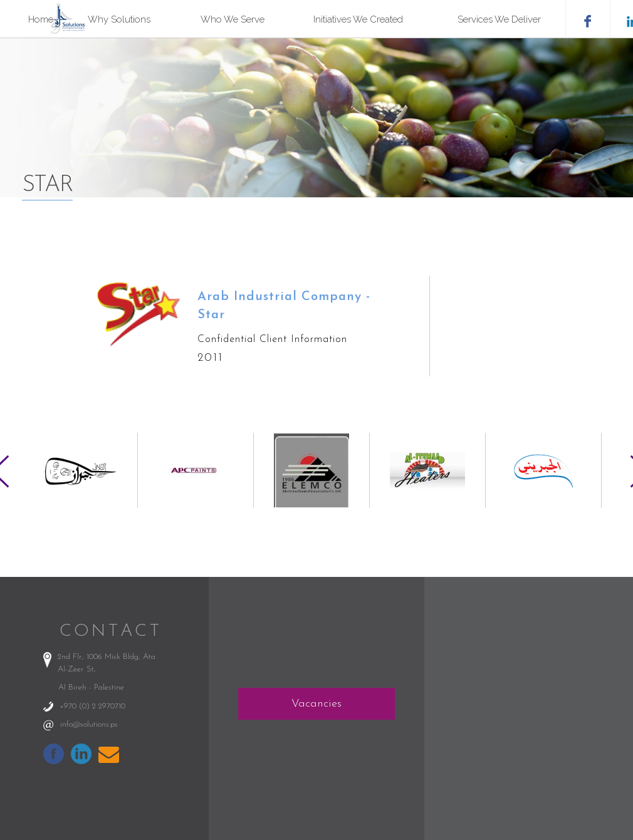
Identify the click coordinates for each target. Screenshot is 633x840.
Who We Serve (233, 19)
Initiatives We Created (358, 19)
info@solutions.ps (89, 724)
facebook (588, 19)
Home (41, 19)
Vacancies (316, 704)
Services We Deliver (499, 19)
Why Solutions (119, 19)
